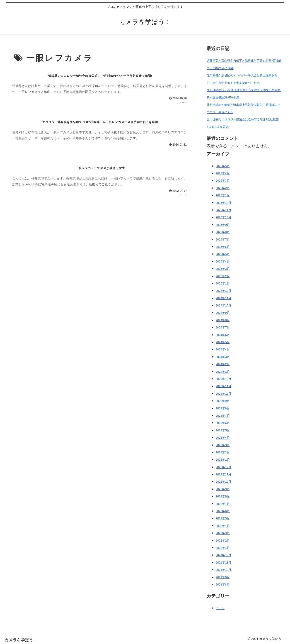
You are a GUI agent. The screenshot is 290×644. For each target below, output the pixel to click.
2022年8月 (223, 496)
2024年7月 (223, 327)
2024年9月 (223, 313)
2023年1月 (223, 460)
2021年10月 (224, 570)
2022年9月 (223, 489)
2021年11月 (224, 563)
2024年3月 (223, 357)
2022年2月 (223, 541)
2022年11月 (224, 474)
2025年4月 (223, 261)
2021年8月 (223, 584)
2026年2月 (223, 188)
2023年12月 (224, 379)
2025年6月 (223, 247)
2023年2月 (223, 452)
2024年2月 (223, 364)
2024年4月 (223, 349)
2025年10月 (224, 217)
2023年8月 (223, 408)
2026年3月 (223, 181)
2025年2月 (223, 276)
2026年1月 (223, 195)
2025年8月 (223, 232)
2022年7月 (223, 504)
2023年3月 (223, 445)
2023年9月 (223, 401)
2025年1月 (223, 283)
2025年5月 (223, 254)
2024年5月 (223, 342)
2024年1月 (223, 372)
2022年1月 (223, 548)
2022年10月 (224, 482)
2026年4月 (223, 173)
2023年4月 (223, 438)
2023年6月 (223, 423)
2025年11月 (224, 210)
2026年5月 (223, 166)
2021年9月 (223, 577)
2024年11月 (224, 298)
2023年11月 (224, 386)
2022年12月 (224, 467)
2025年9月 (223, 225)
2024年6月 (223, 335)
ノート (220, 608)
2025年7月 (223, 239)
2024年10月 (224, 305)
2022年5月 (223, 518)
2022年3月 (223, 533)
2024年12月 (224, 291)
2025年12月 (224, 203)
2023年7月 (223, 416)
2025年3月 (223, 269)
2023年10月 (224, 394)
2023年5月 (223, 430)
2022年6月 (223, 511)
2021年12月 (224, 555)
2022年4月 (223, 526)
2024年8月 (223, 320)
